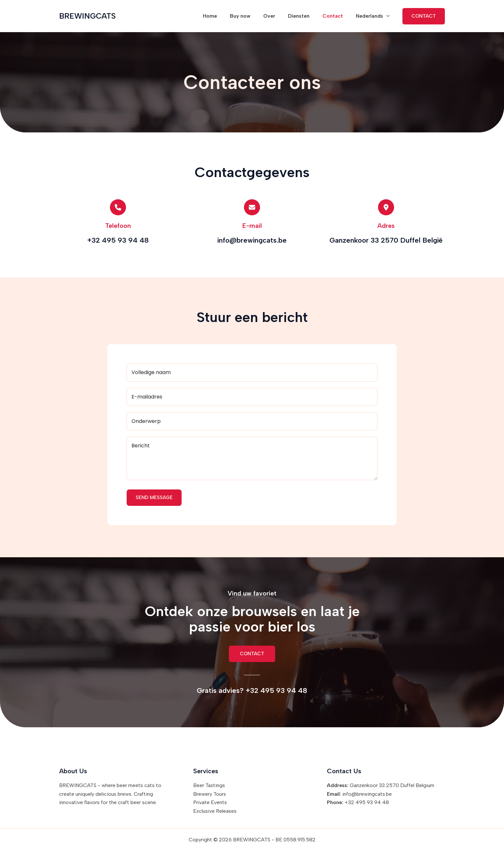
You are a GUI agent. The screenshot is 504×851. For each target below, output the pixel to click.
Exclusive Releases (215, 811)
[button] (388, 16)
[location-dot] (386, 207)
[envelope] (252, 207)
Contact (337, 16)
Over (278, 16)
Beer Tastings (209, 785)
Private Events (210, 802)
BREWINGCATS (87, 16)
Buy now (252, 16)
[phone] (118, 207)
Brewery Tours (210, 794)
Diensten (305, 16)
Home (224, 16)
